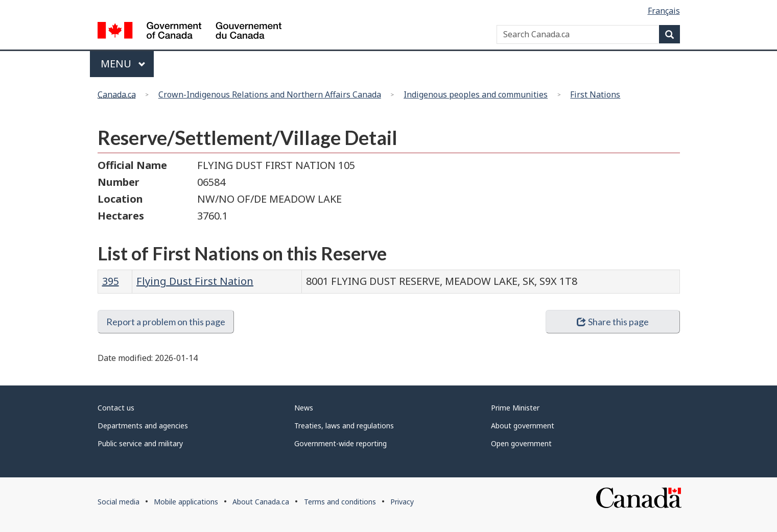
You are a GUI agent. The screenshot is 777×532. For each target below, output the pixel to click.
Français (664, 11)
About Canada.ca (261, 502)
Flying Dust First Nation (195, 281)
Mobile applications (186, 502)
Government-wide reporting (340, 443)
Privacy (402, 502)
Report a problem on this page (166, 322)
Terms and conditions (340, 502)
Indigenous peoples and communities (476, 94)
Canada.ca (117, 94)
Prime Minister (515, 408)
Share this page (613, 322)
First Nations (595, 94)
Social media (119, 502)
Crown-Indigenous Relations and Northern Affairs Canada (270, 94)
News (304, 408)
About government (523, 426)
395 (111, 281)
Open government (521, 443)
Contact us (116, 408)
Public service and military (140, 443)
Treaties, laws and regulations (344, 426)
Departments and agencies (143, 426)
